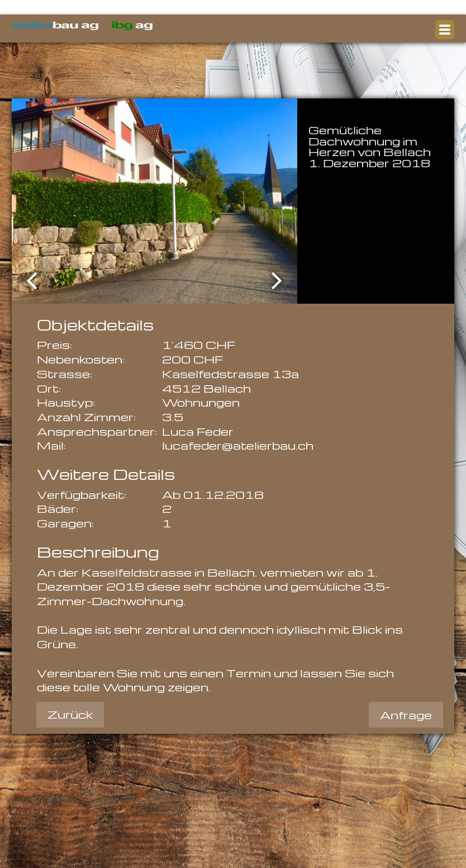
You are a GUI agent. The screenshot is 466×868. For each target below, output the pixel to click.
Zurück (70, 714)
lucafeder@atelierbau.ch (238, 445)
